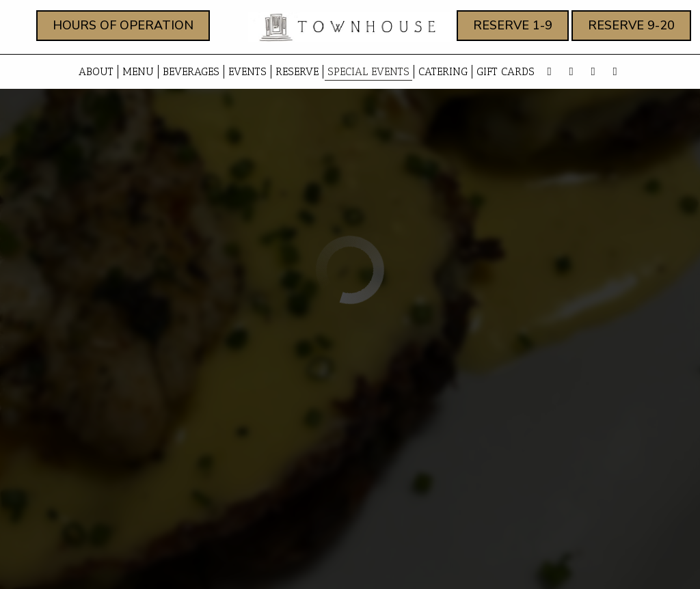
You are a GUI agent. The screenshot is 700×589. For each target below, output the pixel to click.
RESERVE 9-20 (623, 29)
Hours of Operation (115, 29)
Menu (138, 72)
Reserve (297, 72)
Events (247, 72)
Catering (443, 72)
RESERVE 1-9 (504, 29)
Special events (368, 72)
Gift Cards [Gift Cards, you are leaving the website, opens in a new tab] (506, 72)
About (94, 71)
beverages (191, 72)
